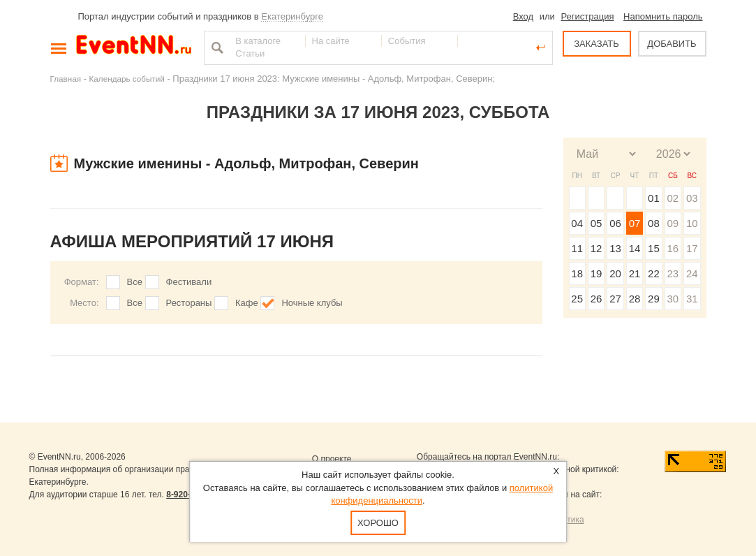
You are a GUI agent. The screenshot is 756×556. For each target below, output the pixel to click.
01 (654, 198)
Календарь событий (127, 79)
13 (615, 248)
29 (654, 299)
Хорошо (378, 523)
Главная (66, 79)
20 (615, 273)
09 (673, 223)
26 (596, 299)
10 (692, 223)
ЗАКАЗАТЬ (596, 44)
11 (577, 248)
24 (692, 273)
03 (692, 198)
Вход (523, 16)
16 (673, 248)
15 (654, 248)
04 (577, 223)
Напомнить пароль (663, 16)
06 (615, 223)
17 (692, 248)
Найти (216, 47)
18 (577, 273)
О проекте (332, 459)
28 (635, 299)
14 (635, 248)
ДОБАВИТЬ (672, 44)
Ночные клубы (312, 303)
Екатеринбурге (292, 16)
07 (635, 223)
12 (596, 248)
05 (596, 223)
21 (635, 273)
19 (596, 273)
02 (673, 198)
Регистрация (587, 16)
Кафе (247, 303)
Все (135, 282)
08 (654, 223)
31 (692, 299)
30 (673, 299)
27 (615, 299)
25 (577, 299)
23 (673, 273)
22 (654, 273)
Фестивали (189, 282)
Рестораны (189, 303)
